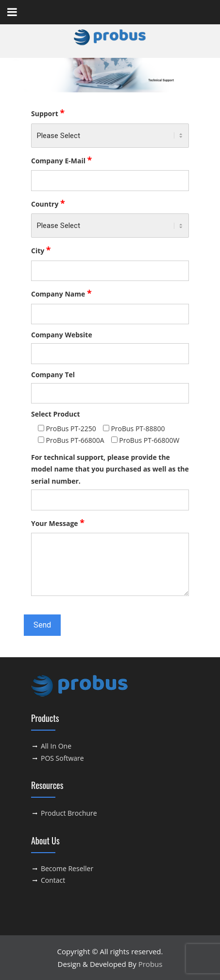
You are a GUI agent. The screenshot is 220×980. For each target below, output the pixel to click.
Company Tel (53, 375)
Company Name (61, 293)
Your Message (58, 523)
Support (48, 113)
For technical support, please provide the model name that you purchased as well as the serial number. (110, 469)
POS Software (62, 758)
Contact (53, 880)
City (41, 250)
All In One (56, 746)
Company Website (62, 335)
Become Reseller (67, 868)
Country (48, 203)
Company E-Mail (61, 160)
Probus (151, 964)
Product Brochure (69, 813)
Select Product (56, 414)
